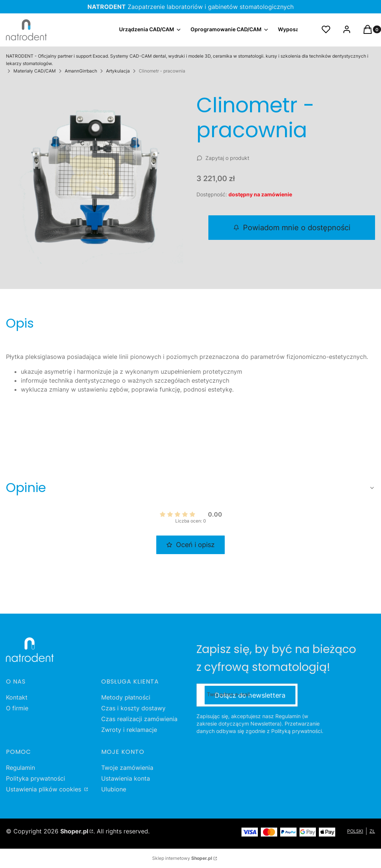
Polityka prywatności (36, 778)
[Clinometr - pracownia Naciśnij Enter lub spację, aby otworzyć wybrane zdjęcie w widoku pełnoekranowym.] (95, 176)
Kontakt (17, 697)
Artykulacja (118, 71)
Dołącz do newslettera (250, 695)
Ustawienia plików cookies (44, 789)
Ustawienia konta (126, 778)
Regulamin (20, 768)
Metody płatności (126, 697)
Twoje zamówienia (127, 768)
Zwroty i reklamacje (129, 730)
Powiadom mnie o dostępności (292, 228)
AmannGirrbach (81, 71)
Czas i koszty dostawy (133, 708)
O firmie (17, 708)
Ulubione (114, 789)
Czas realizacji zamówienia (139, 719)
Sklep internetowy (182, 858)
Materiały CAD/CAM (35, 71)
